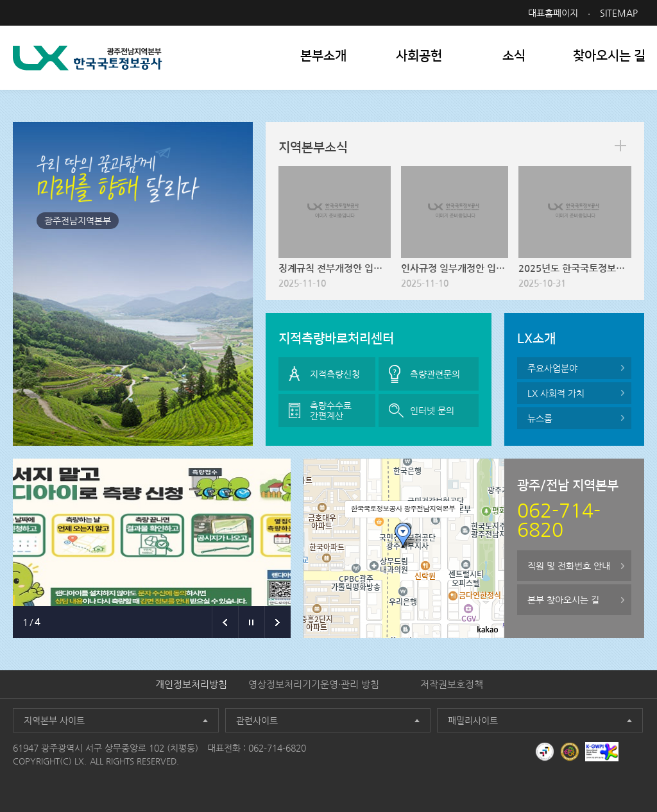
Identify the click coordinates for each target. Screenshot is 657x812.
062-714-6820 (277, 748)
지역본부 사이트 (54, 720)
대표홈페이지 (553, 13)
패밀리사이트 (473, 720)
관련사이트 (257, 720)
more (620, 146)
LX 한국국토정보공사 (88, 58)
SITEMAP (619, 13)
